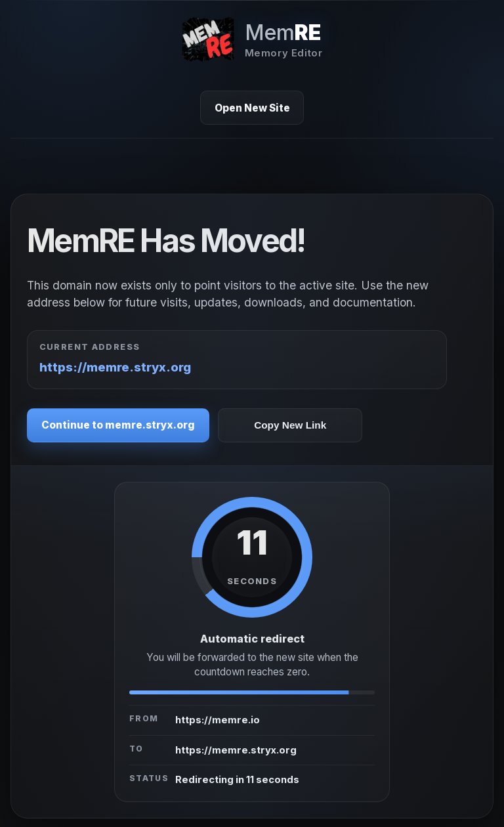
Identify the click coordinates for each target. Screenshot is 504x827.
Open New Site (252, 108)
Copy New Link (290, 425)
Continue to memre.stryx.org (118, 425)
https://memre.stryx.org (115, 367)
